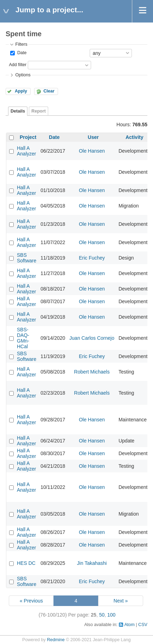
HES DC (26, 563)
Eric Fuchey (92, 258)
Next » (121, 601)
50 (102, 615)
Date (21, 53)
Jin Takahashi (92, 563)
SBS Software (27, 258)
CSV (143, 625)
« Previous (31, 601)
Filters (21, 44)
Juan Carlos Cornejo (92, 338)
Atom (129, 625)
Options (23, 75)
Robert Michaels (92, 372)
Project (28, 137)
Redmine (56, 640)
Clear (49, 91)
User (93, 137)
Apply (21, 91)
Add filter (18, 65)
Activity (135, 137)
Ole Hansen (92, 151)
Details (18, 111)
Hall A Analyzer (26, 151)
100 (111, 615)
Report (39, 111)
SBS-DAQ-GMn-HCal (23, 338)
